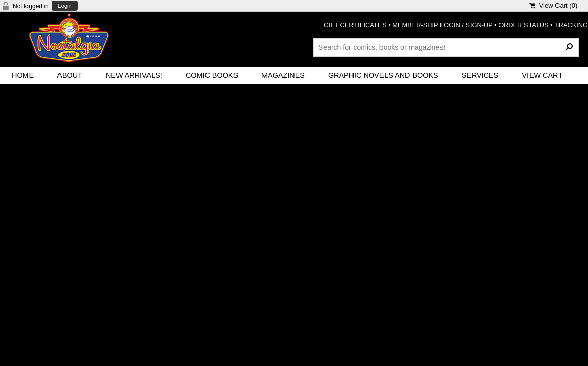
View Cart (542, 75)
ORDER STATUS (523, 25)
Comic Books (212, 75)
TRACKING (571, 25)
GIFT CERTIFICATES (355, 25)
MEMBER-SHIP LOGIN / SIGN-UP (442, 25)
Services (480, 75)
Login (65, 6)
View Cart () (553, 5)
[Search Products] (446, 47)
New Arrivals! (134, 75)
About (70, 75)
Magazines (283, 75)
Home (23, 75)
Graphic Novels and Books (383, 75)
